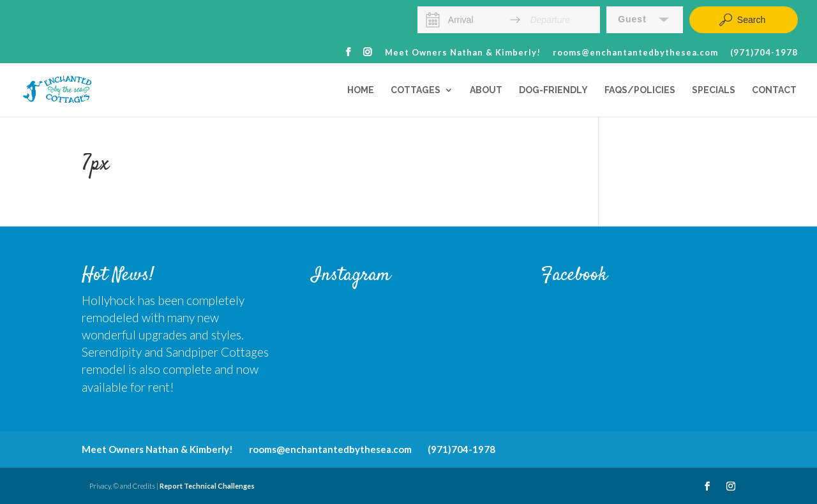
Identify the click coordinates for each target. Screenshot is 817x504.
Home (361, 90)
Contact (774, 90)
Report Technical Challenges (207, 486)
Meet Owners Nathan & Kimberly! (463, 53)
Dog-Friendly (553, 90)
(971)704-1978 (764, 53)
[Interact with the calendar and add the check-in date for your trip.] (433, 20)
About (486, 90)
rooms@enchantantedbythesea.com (635, 53)
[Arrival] (474, 20)
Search (742, 20)
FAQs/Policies (640, 90)
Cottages (416, 90)
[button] (645, 20)
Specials (714, 90)
